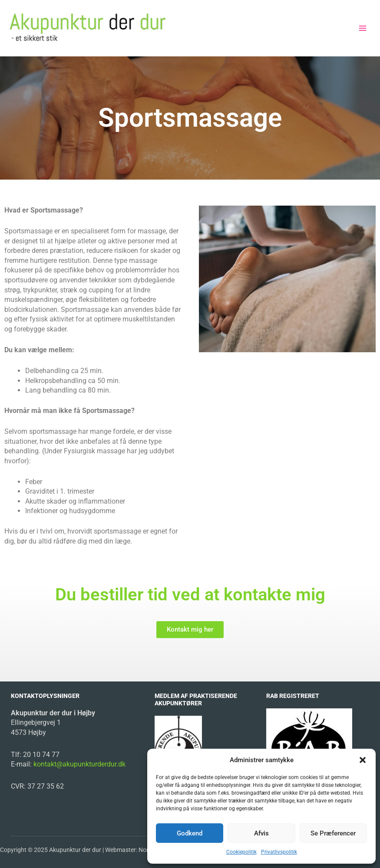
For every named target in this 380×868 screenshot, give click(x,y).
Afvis (261, 833)
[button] (363, 760)
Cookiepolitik (241, 852)
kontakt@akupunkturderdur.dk (79, 764)
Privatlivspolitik (279, 852)
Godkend (190, 833)
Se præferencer (333, 833)
